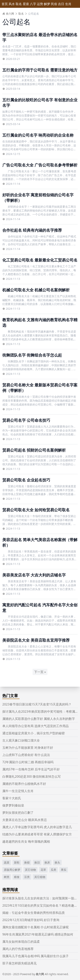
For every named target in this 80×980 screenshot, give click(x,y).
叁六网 (8, 14)
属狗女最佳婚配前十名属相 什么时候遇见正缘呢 (36, 927)
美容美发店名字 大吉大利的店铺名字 (34, 575)
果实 (64, 870)
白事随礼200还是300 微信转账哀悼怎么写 (32, 776)
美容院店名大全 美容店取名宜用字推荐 (36, 640)
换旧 (37, 862)
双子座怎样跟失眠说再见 (20, 963)
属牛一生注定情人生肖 (18, 791)
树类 (7, 877)
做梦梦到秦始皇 (13, 805)
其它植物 (40, 877)
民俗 (54, 4)
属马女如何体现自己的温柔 (21, 942)
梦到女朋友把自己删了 (18, 813)
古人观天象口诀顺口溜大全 (21, 740)
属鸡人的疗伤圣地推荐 (18, 949)
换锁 (27, 862)
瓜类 (53, 870)
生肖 (68, 4)
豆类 (27, 877)
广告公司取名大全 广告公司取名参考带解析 (40, 165)
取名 (19, 4)
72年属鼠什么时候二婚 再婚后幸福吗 (28, 762)
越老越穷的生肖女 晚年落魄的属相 (26, 841)
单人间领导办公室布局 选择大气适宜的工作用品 (36, 726)
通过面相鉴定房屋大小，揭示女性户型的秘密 (34, 733)
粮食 (17, 877)
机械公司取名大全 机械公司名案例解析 (36, 290)
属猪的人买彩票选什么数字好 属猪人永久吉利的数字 (39, 719)
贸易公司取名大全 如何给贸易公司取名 (36, 510)
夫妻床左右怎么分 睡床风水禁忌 (25, 820)
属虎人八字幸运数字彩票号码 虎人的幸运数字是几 (37, 827)
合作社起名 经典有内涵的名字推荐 (32, 230)
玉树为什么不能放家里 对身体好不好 (28, 748)
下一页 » (40, 672)
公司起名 (34, 14)
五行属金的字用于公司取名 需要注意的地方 (40, 70)
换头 (57, 862)
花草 (43, 870)
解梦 (47, 4)
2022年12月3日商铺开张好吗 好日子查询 (31, 920)
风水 (12, 4)
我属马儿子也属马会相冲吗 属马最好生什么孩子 (36, 956)
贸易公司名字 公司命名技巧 (26, 420)
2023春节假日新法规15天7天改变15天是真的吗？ (37, 704)
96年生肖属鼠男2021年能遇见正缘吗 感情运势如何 (38, 934)
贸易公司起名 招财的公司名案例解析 (34, 450)
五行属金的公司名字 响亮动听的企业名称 (38, 135)
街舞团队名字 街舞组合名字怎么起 (32, 355)
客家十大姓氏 (12, 798)
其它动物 (30, 870)
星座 (26, 4)
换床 (47, 862)
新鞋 (17, 862)
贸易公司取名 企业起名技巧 (26, 480)
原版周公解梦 (12, 870)
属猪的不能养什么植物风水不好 (24, 784)
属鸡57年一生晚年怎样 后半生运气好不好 (31, 769)
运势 (40, 4)
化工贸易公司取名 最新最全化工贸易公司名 (40, 260)
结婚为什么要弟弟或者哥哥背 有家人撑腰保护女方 (37, 834)
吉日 (61, 4)
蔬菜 (7, 862)
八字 (33, 4)
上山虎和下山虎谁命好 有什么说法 (26, 755)
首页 (5, 4)
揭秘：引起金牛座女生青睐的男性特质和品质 (34, 913)
